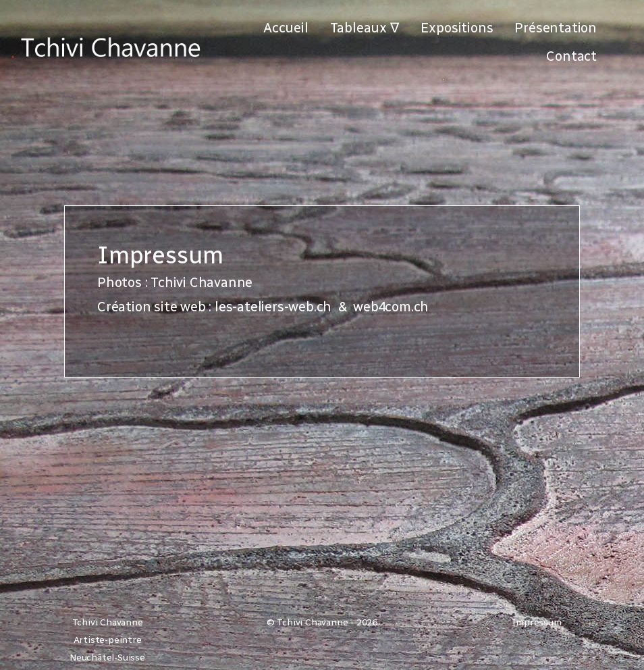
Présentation (556, 28)
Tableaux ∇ (365, 28)
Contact (571, 56)
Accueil (286, 28)
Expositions (457, 28)
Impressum (536, 622)
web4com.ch (391, 307)
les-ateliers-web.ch (273, 307)
